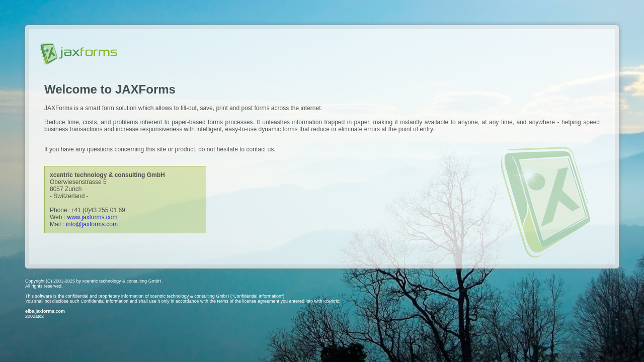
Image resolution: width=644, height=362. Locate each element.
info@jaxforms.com (92, 224)
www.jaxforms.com (92, 217)
